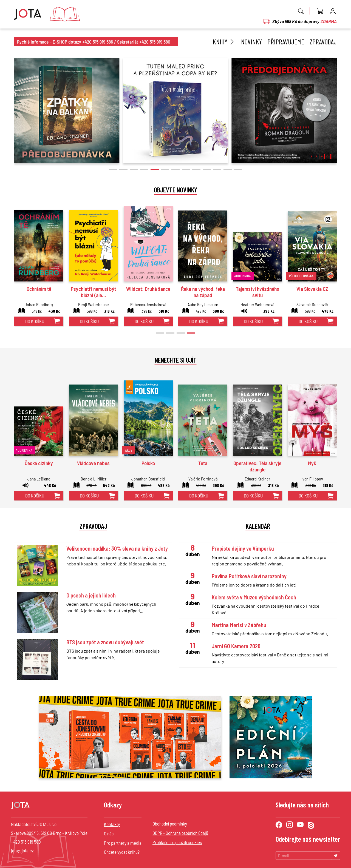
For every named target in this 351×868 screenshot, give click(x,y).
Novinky (251, 42)
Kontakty (112, 824)
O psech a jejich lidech (91, 595)
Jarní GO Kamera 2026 (236, 646)
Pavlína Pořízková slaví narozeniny (249, 576)
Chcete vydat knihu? (122, 852)
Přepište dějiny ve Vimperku (243, 548)
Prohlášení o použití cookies (177, 842)
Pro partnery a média (123, 843)
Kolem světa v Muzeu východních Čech (254, 597)
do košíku (35, 321)
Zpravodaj (323, 42)
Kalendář (258, 526)
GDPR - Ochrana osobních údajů (180, 833)
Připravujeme (286, 42)
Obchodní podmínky (170, 824)
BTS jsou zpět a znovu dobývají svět (105, 642)
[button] (113, 169)
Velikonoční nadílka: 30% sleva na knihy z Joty (117, 548)
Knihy (224, 42)
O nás (109, 833)
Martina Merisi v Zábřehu (239, 625)
